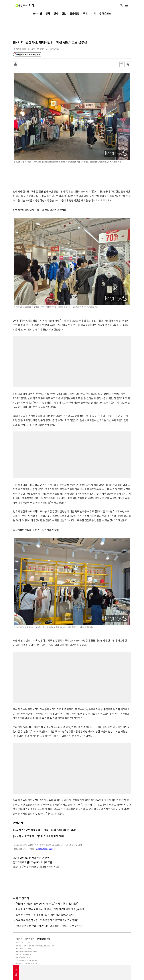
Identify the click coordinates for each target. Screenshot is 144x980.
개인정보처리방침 (43, 939)
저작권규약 (29, 939)
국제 (85, 13)
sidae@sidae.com (44, 849)
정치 (48, 13)
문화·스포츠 (105, 13)
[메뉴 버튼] (126, 6)
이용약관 (19, 939)
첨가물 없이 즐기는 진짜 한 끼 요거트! (31, 858)
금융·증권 (75, 13)
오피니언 (37, 13)
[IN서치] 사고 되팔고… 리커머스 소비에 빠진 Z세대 (39, 836)
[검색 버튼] (121, 6)
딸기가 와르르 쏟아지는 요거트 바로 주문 (33, 862)
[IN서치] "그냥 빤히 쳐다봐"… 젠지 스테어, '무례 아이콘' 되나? (45, 830)
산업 (64, 13)
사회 (93, 13)
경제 (56, 13)
